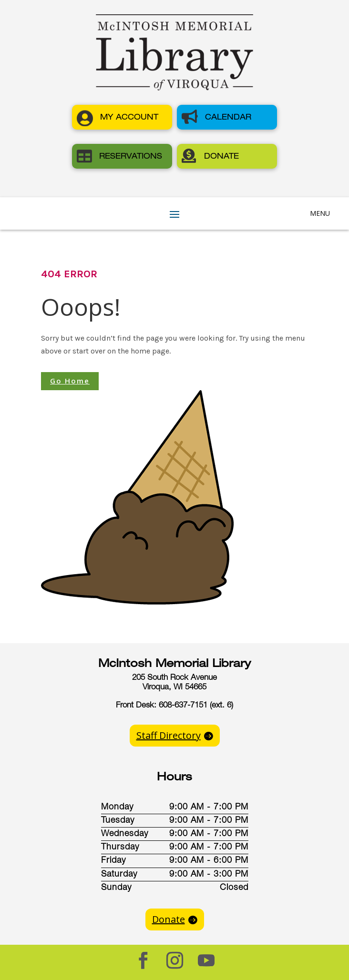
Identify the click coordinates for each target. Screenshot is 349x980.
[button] (122, 117)
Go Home (70, 381)
